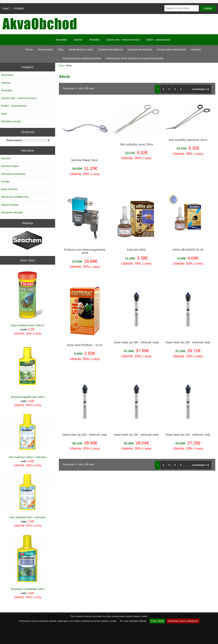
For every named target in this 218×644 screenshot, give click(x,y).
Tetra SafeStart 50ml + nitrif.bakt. (27, 496)
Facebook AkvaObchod (110, 50)
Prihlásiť (19, 8)
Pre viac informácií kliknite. (133, 621)
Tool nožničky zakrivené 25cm (188, 140)
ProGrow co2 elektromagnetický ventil (85, 251)
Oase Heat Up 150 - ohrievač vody (136, 435)
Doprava (6, 158)
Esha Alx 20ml (136, 250)
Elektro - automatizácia (158, 40)
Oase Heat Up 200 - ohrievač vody (85, 435)
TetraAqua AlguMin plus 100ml (27, 370)
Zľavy (61, 50)
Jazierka (78, 40)
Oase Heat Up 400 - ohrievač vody (136, 342)
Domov (29, 50)
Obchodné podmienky (13, 174)
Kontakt (5, 182)
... (187, 89)
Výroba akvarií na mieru (81, 50)
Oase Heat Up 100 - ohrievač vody (188, 435)
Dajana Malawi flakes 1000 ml (27, 298)
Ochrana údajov (10, 166)
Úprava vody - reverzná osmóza (123, 40)
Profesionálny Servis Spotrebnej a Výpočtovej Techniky (135, 58)
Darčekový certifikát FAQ (15, 197)
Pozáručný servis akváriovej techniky (82, 58)
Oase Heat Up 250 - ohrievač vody (188, 342)
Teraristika (94, 40)
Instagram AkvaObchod (140, 50)
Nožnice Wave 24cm (85, 160)
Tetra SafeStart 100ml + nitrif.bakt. (27, 436)
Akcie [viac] (27, 260)
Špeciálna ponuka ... (12, 121)
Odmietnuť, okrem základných (183, 621)
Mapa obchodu (9, 189)
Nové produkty (45, 50)
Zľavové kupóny (10, 205)
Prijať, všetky (157, 621)
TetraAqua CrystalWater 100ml (27, 562)
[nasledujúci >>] (201, 89)
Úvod (5, 8)
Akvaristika (61, 40)
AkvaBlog (196, 50)
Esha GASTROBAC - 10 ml (85, 345)
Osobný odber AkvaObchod (171, 50)
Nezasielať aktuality (12, 212)
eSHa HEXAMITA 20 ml (188, 250)
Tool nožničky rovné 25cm (136, 144)
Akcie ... (5, 114)
